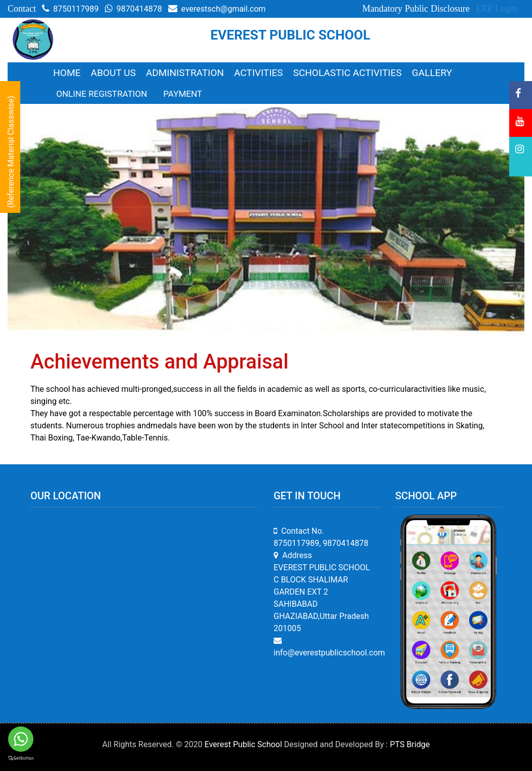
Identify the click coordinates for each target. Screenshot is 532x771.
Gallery (432, 73)
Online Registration (102, 94)
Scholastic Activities (347, 73)
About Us (113, 73)
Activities (258, 73)
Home (67, 73)
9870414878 (134, 9)
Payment (183, 94)
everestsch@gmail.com (217, 9)
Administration (185, 73)
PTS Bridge (410, 744)
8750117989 (70, 9)
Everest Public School (243, 744)
